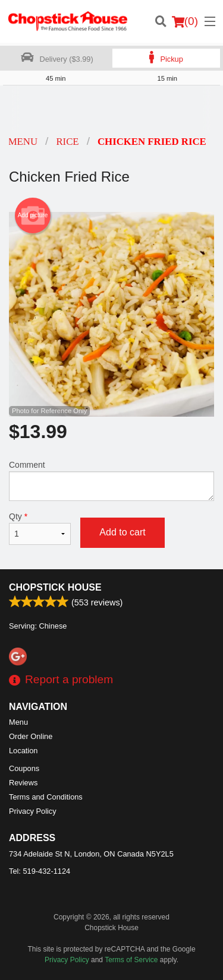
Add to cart (122, 532)
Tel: (40, 871)
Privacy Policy (33, 811)
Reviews (23, 783)
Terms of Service (131, 960)
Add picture (33, 215)
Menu (18, 722)
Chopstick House (55, 587)
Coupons (24, 768)
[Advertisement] (111, 109)
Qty (40, 528)
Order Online (31, 736)
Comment (111, 481)
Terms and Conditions (46, 797)
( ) (185, 21)
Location (23, 751)
